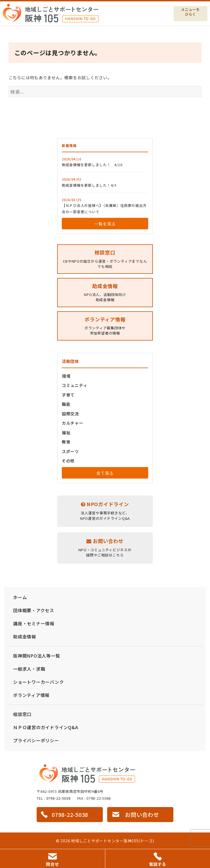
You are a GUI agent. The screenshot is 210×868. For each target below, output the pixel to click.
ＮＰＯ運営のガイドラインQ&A (46, 727)
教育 (66, 442)
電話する (158, 860)
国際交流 (70, 414)
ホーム (20, 597)
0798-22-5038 (58, 798)
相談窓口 (22, 714)
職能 (66, 404)
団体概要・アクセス (34, 610)
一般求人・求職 (29, 669)
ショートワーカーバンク (38, 682)
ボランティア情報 (31, 695)
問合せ (52, 860)
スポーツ (70, 451)
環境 (66, 376)
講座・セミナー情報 (34, 623)
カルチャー (73, 423)
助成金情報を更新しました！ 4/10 (92, 165)
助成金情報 (25, 637)
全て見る (105, 473)
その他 (68, 461)
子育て (68, 395)
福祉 (66, 432)
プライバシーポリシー (36, 740)
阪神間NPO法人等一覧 (37, 656)
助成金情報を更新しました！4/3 (89, 185)
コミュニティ (75, 385)
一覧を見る (105, 224)
